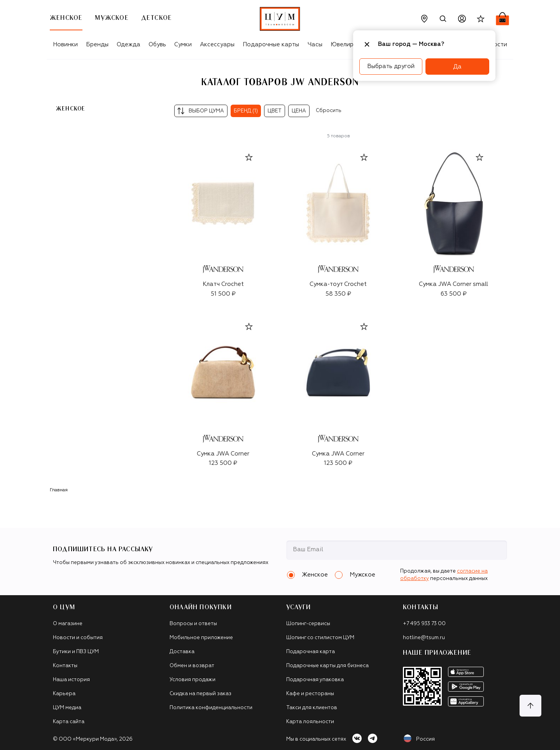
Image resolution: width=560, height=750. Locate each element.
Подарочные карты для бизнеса (327, 666)
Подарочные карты (271, 45)
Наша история (71, 680)
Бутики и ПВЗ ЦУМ (76, 652)
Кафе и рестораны (310, 694)
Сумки (183, 45)
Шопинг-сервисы (308, 624)
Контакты (65, 666)
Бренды (97, 45)
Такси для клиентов (312, 708)
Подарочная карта (311, 652)
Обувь (157, 45)
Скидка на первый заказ (200, 694)
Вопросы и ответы (193, 624)
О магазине (68, 624)
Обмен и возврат (192, 666)
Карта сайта (69, 722)
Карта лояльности (310, 722)
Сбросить (329, 111)
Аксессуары (217, 45)
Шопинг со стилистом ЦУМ (320, 638)
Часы (315, 45)
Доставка (182, 652)
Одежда (129, 45)
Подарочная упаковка (315, 680)
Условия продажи (192, 680)
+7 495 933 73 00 (424, 624)
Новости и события (78, 638)
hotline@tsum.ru (424, 638)
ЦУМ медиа (67, 708)
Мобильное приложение (201, 638)
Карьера (64, 694)
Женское (71, 109)
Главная (59, 490)
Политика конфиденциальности (211, 708)
